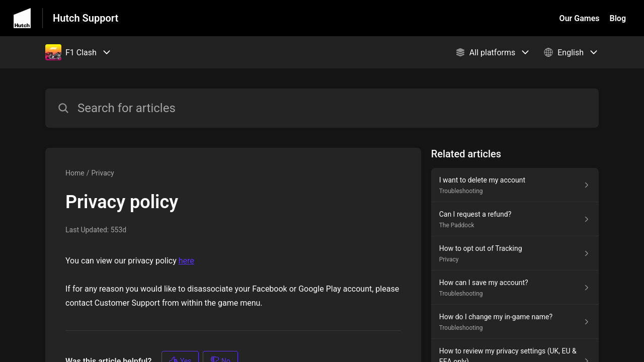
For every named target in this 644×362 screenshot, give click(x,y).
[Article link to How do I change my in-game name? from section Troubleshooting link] (515, 322)
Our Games (580, 18)
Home (75, 173)
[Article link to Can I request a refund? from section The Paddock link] (515, 219)
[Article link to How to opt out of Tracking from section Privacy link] (515, 253)
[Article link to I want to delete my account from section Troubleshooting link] (515, 185)
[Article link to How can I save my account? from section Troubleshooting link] (515, 288)
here (186, 261)
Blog (618, 18)
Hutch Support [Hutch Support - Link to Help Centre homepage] (86, 18)
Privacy (102, 173)
